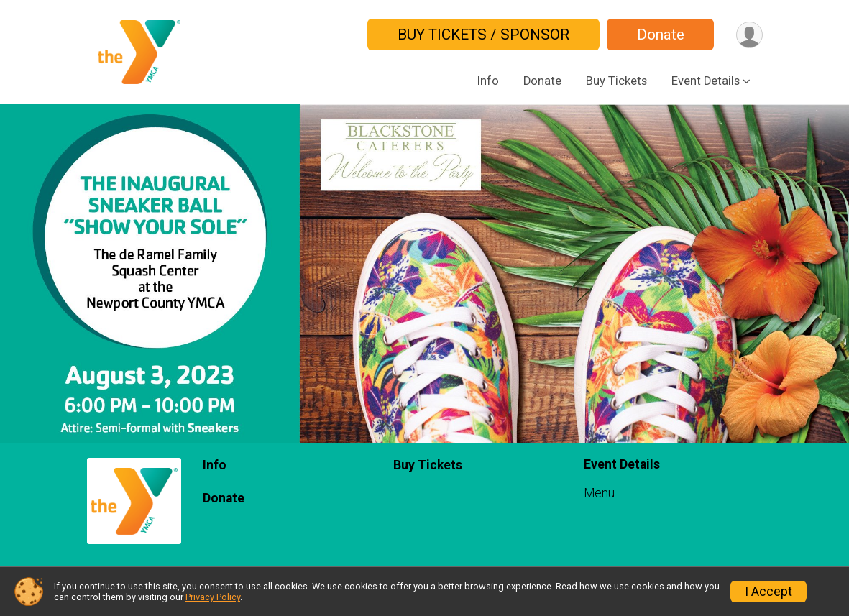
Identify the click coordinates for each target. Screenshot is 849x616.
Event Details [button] (706, 81)
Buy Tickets (616, 81)
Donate (661, 35)
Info (488, 81)
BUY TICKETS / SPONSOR (483, 35)
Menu (599, 493)
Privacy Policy (213, 597)
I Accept (768, 592)
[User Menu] (749, 35)
